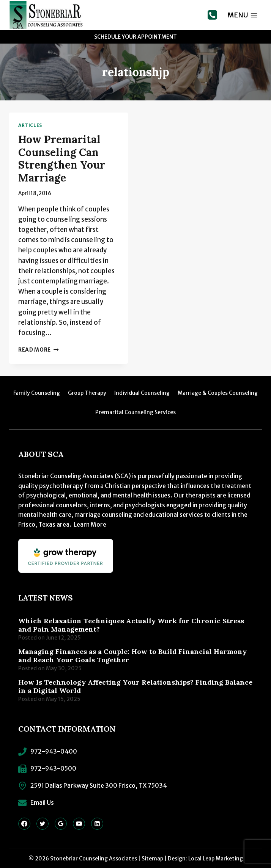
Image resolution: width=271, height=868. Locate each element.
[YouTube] (79, 824)
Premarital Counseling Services (135, 412)
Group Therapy (87, 393)
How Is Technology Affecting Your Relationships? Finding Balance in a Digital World (135, 687)
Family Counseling (37, 393)
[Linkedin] (97, 824)
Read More (39, 350)
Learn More (90, 524)
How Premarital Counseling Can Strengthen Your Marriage (62, 159)
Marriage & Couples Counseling (218, 393)
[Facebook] (24, 824)
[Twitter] (43, 824)
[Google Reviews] (61, 824)
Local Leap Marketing (216, 859)
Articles (30, 125)
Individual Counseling (142, 393)
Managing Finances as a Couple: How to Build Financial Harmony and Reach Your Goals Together (132, 656)
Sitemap (152, 859)
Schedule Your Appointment (135, 37)
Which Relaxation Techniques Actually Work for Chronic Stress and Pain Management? (131, 625)
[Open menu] (243, 15)
